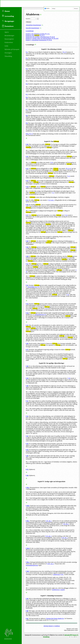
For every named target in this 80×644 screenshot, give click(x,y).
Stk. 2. (28, 63)
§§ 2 (64, 52)
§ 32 (27, 416)
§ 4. (27, 84)
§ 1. (27, 52)
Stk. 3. (28, 197)
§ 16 (66, 215)
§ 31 (27, 401)
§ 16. (27, 205)
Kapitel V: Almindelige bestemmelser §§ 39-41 (39, 40)
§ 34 (27, 444)
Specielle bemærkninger (32, 28)
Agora (7, 32)
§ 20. (27, 256)
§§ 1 (30, 134)
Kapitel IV (41, 482)
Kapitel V (43, 596)
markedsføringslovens (32, 565)
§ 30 (27, 386)
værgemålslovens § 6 (40, 314)
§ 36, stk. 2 (48, 536)
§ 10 (27, 144)
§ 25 (27, 325)
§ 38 (27, 475)
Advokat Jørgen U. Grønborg (52, 626)
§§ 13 (68, 169)
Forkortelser (9, 42)
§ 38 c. (28, 521)
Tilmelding (8, 56)
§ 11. (27, 156)
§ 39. (27, 599)
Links (6, 46)
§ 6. (27, 97)
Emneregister (9, 39)
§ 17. (27, 215)
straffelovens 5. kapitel (58, 590)
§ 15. (27, 200)
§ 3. (27, 69)
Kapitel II (47, 141)
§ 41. (27, 618)
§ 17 (53, 193)
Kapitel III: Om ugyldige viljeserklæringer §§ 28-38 (40, 37)
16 (70, 169)
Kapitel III (42, 363)
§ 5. (27, 94)
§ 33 (27, 436)
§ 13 (69, 176)
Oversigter (8, 53)
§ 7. (27, 109)
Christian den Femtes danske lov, (55, 618)
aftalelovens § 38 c (58, 574)
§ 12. (27, 169)
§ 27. (27, 350)
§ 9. (27, 123)
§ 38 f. (28, 571)
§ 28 (27, 366)
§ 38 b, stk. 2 (50, 564)
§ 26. (27, 344)
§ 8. (27, 116)
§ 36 (27, 456)
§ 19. (27, 247)
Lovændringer (30, 31)
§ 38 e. (28, 562)
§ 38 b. (28, 506)
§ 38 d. (28, 548)
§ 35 (27, 450)
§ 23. (27, 304)
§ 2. (27, 58)
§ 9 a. (27, 134)
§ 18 (52, 162)
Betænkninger (9, 35)
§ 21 (27, 264)
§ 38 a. (28, 488)
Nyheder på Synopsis (12, 49)
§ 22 (27, 285)
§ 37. (27, 469)
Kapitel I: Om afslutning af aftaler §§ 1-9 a (38, 34)
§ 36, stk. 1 (49, 521)
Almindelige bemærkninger (33, 25)
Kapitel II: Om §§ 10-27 (35, 35)
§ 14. (27, 187)
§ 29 (27, 378)
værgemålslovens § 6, (34, 287)
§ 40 (27, 611)
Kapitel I (44, 49)
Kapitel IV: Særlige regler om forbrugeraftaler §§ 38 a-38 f (42, 38)
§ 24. (27, 313)
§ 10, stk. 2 (51, 200)
